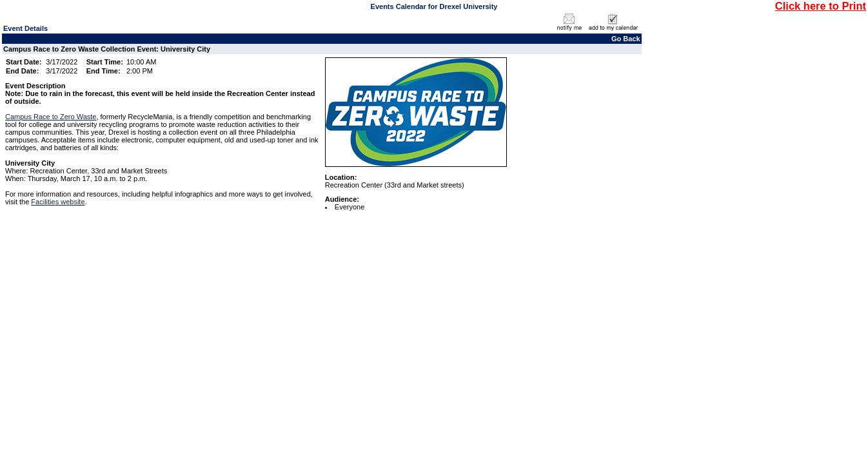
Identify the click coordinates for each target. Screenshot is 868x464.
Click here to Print (821, 6)
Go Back (626, 39)
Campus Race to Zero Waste (51, 117)
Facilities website (58, 202)
